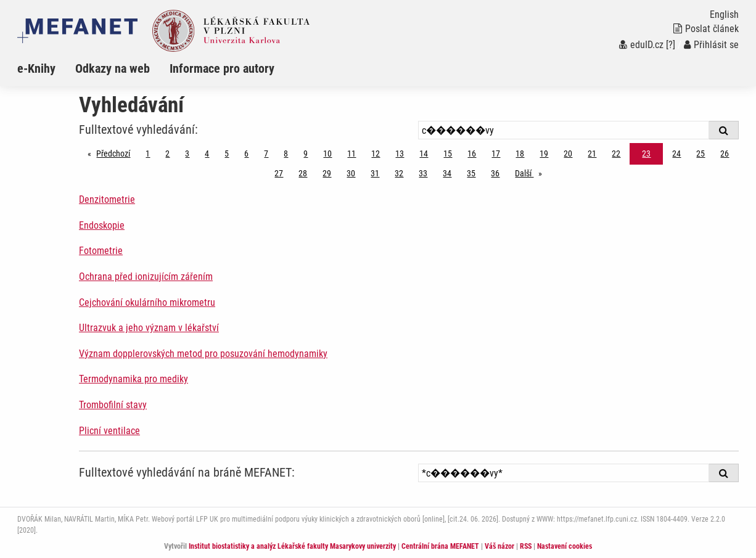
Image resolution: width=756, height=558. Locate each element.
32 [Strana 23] (399, 173)
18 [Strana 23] (520, 154)
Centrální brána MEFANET (440, 546)
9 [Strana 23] (306, 154)
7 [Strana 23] (266, 154)
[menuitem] (46, 68)
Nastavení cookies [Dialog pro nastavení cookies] (565, 546)
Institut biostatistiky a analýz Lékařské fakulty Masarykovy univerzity (292, 546)
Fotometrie (101, 251)
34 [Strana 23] (447, 173)
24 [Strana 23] (676, 154)
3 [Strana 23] (187, 154)
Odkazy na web (113, 68)
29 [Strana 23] (327, 173)
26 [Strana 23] (725, 154)
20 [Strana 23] (568, 154)
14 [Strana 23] (424, 154)
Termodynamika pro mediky (134, 379)
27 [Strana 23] (279, 173)
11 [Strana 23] (351, 154)
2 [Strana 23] (167, 154)
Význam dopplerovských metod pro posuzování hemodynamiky (203, 354)
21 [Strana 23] (592, 154)
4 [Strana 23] (207, 154)
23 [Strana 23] (646, 154)
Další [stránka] (532, 172)
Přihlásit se (711, 45)
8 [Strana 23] (286, 154)
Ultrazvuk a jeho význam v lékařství (149, 328)
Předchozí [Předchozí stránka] (116, 153)
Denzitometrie (107, 199)
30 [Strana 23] (351, 173)
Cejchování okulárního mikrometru (147, 302)
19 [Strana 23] (544, 154)
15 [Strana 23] (448, 154)
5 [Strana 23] (227, 154)
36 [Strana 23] (495, 173)
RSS (526, 546)
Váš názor (499, 546)
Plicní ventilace (109, 431)
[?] (671, 45)
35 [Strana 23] (471, 173)
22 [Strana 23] (616, 154)
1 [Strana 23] (148, 154)
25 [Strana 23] (701, 154)
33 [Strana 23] (423, 173)
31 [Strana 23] (375, 173)
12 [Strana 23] (376, 154)
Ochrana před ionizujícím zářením (146, 277)
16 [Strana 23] (472, 154)
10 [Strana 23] (327, 154)
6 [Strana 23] (246, 154)
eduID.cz (641, 45)
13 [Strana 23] (400, 154)
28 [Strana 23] (303, 173)
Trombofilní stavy (113, 405)
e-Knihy (36, 68)
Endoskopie (102, 225)
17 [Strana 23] (496, 154)
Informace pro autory (222, 68)
